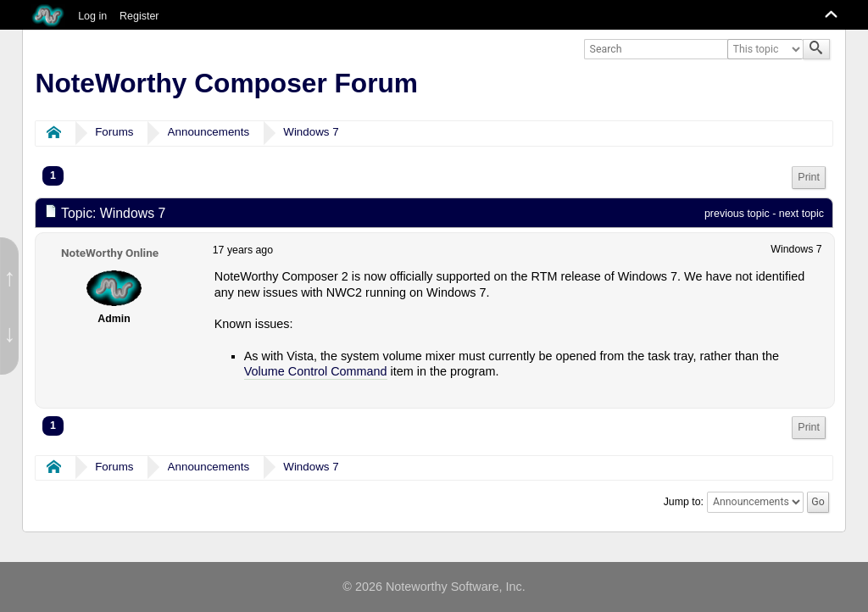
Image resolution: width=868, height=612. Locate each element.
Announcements (209, 132)
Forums (114, 132)
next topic (801, 214)
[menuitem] (809, 178)
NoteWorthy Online (110, 253)
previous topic (737, 214)
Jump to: (684, 502)
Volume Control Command (316, 371)
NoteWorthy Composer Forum (227, 83)
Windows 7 (311, 132)
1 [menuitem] (53, 175)
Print (809, 177)
